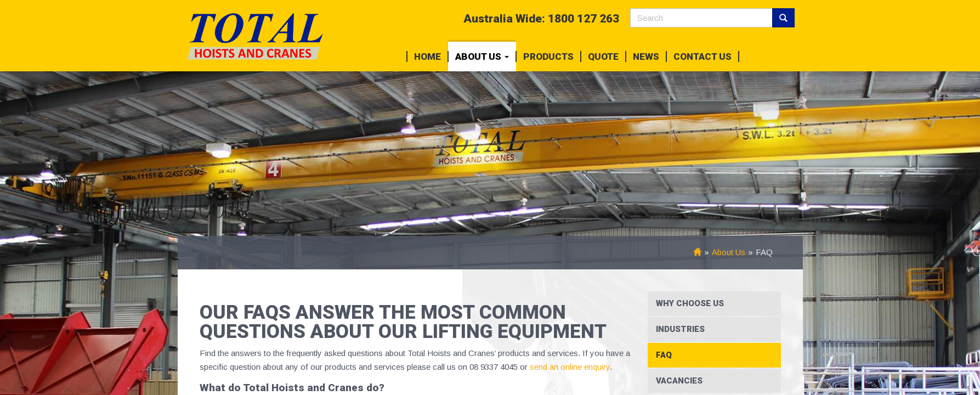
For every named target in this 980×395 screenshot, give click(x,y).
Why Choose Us (690, 303)
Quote (603, 57)
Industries (680, 329)
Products (548, 57)
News (646, 57)
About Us (482, 57)
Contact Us (703, 57)
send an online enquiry (569, 367)
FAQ (664, 355)
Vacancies (679, 381)
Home (427, 57)
